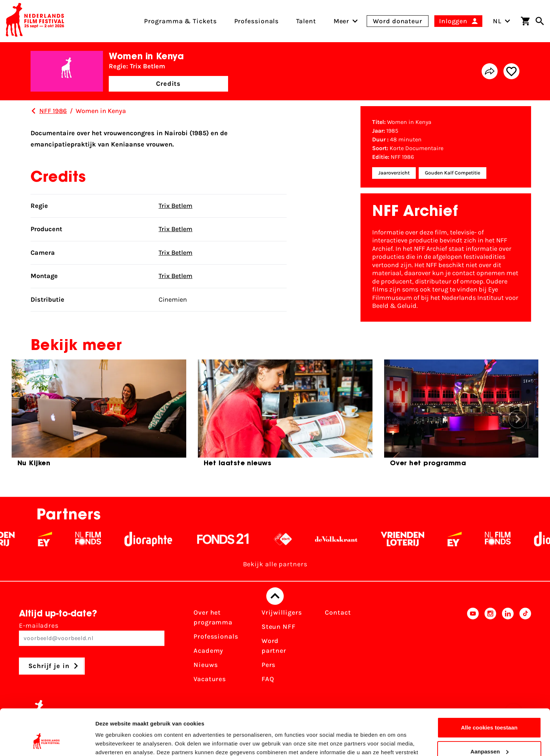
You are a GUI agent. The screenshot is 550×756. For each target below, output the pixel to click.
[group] (99, 416)
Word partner (274, 646)
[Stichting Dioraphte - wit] (157, 539)
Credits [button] (168, 84)
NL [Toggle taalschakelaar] (502, 21)
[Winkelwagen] (525, 21)
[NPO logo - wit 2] (292, 539)
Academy (208, 651)
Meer (342, 21)
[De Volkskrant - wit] (345, 539)
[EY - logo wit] (54, 539)
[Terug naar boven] (275, 596)
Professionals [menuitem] (257, 21)
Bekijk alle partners (275, 564)
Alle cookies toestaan (489, 688)
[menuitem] (342, 21)
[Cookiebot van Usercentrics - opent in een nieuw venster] (47, 742)
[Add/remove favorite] (511, 71)
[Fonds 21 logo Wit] (232, 539)
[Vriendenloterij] (412, 539)
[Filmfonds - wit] (97, 539)
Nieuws (206, 665)
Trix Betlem (176, 206)
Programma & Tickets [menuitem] (180, 21)
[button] (518, 419)
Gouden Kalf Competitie (453, 173)
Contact (338, 612)
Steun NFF (279, 627)
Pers (269, 665)
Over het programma (213, 617)
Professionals (216, 636)
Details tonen (113, 742)
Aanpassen (489, 712)
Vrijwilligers (282, 612)
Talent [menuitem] (306, 21)
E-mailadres (92, 634)
